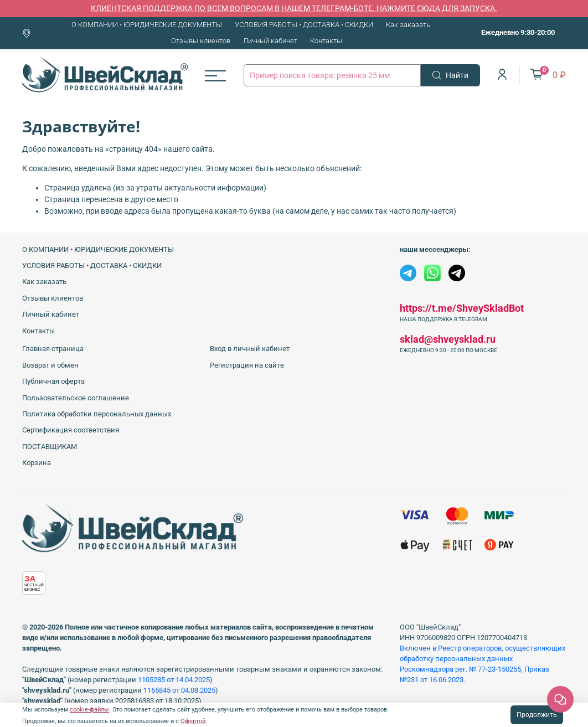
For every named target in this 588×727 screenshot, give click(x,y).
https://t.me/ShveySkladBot (462, 308)
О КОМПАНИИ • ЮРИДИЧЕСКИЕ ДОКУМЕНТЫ (147, 25)
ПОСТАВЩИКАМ (50, 447)
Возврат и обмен (50, 365)
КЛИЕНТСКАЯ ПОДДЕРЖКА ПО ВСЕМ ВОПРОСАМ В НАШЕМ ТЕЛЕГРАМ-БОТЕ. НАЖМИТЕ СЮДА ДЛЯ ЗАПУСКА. (294, 8)
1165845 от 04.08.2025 (179, 690)
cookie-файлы (89, 710)
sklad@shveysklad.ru (448, 339)
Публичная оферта (53, 381)
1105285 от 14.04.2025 (174, 680)
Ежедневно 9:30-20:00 (518, 32)
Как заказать (408, 25)
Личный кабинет (270, 41)
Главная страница (53, 349)
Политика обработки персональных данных (97, 414)
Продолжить (537, 715)
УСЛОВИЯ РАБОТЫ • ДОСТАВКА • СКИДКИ (304, 25)
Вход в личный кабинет (250, 349)
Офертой (193, 721)
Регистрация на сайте (247, 365)
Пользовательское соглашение (76, 398)
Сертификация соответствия (71, 430)
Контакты (326, 41)
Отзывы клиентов (201, 41)
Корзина (37, 463)
